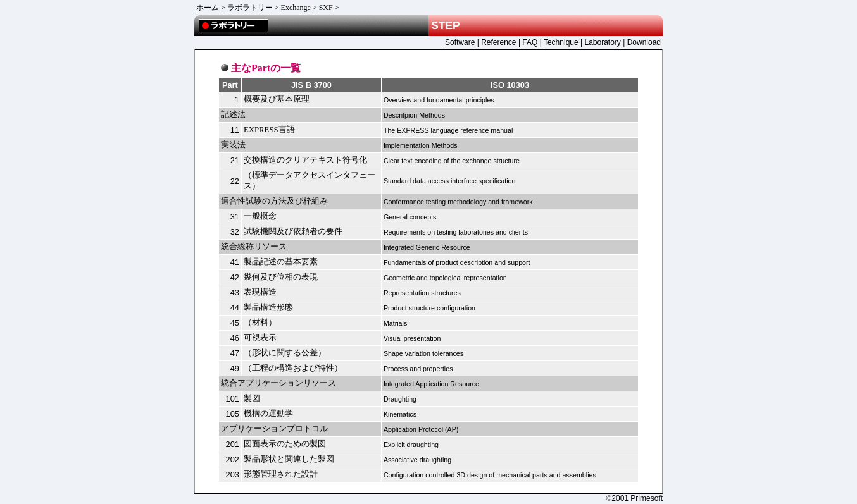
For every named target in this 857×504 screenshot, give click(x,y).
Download (644, 42)
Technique (561, 42)
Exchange (296, 8)
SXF (326, 8)
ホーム (208, 8)
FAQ (530, 42)
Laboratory (602, 42)
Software (460, 42)
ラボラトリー (250, 8)
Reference (498, 42)
